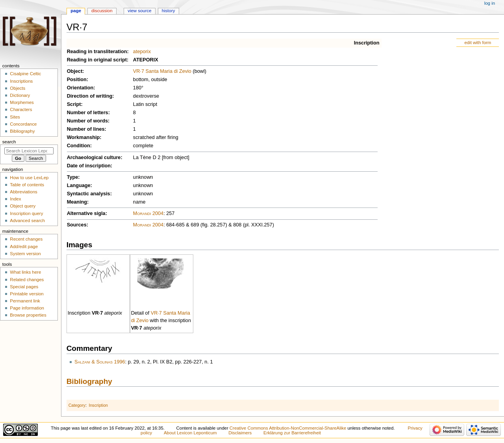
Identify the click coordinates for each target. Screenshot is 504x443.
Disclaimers (240, 433)
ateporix (142, 52)
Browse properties (28, 315)
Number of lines (86, 129)
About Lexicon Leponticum (190, 433)
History (169, 11)
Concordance (23, 124)
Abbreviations (23, 192)
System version (25, 254)
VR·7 (97, 313)
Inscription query (26, 213)
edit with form (478, 43)
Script (74, 104)
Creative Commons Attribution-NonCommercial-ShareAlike (288, 428)
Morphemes (22, 102)
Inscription (367, 43)
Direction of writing (90, 96)
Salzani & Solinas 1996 (100, 362)
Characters (21, 109)
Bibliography (89, 381)
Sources (77, 225)
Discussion (102, 11)
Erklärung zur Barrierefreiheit (292, 433)
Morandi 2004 (148, 213)
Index (15, 199)
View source (139, 11)
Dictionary (20, 95)
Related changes (27, 280)
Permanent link (25, 301)
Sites (15, 117)
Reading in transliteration (97, 52)
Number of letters (88, 113)
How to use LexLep (29, 178)
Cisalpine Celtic (25, 74)
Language (79, 185)
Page (76, 11)
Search (9, 142)
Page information (27, 308)
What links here (25, 272)
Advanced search (27, 221)
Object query (23, 206)
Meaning (77, 202)
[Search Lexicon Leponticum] (29, 151)
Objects (18, 88)
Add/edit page (24, 247)
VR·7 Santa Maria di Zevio (162, 71)
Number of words (87, 121)
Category (77, 405)
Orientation (80, 88)
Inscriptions (21, 81)
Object (75, 71)
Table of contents (27, 185)
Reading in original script (97, 60)
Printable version (27, 294)
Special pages (24, 287)
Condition (79, 146)
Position (77, 80)
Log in (490, 3)
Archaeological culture (94, 158)
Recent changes (26, 239)
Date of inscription (89, 166)
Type (73, 177)
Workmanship (83, 137)
